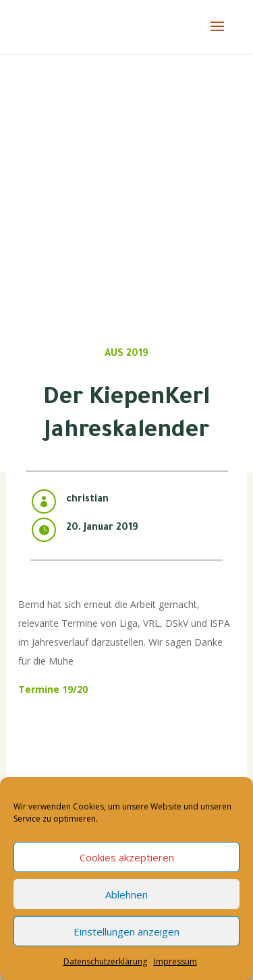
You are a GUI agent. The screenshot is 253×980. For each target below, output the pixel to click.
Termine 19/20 (53, 689)
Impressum (175, 961)
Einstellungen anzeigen (126, 931)
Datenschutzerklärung (105, 961)
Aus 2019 (126, 355)
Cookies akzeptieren (127, 857)
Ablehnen (126, 894)
